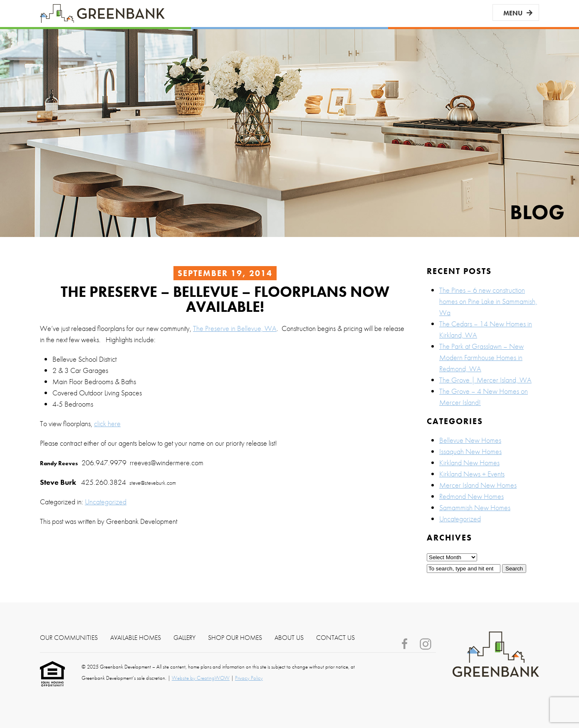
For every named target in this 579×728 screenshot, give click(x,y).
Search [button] (514, 569)
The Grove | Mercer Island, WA (485, 380)
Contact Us (335, 638)
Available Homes (136, 638)
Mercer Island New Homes (478, 485)
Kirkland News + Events (472, 474)
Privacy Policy (249, 678)
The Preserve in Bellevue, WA (235, 328)
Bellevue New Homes (470, 440)
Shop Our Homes (235, 638)
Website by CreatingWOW (201, 678)
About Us (289, 638)
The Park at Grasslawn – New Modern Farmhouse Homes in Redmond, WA (481, 357)
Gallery (184, 638)
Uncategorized (106, 502)
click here (107, 423)
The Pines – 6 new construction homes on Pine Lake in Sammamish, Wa (488, 301)
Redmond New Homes (471, 496)
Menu (513, 13)
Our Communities (69, 638)
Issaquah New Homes (470, 451)
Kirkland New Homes (469, 463)
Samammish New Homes (475, 507)
